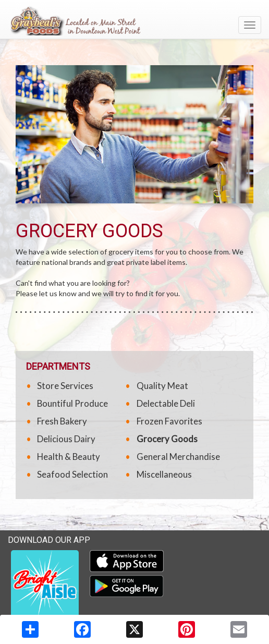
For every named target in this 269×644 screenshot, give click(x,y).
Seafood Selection (72, 474)
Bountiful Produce (72, 403)
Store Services (65, 386)
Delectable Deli (166, 403)
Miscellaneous (164, 474)
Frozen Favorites (169, 421)
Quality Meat (162, 386)
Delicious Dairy (66, 439)
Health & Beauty (69, 457)
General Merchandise (178, 457)
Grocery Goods (167, 439)
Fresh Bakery (62, 421)
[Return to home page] (134, 20)
